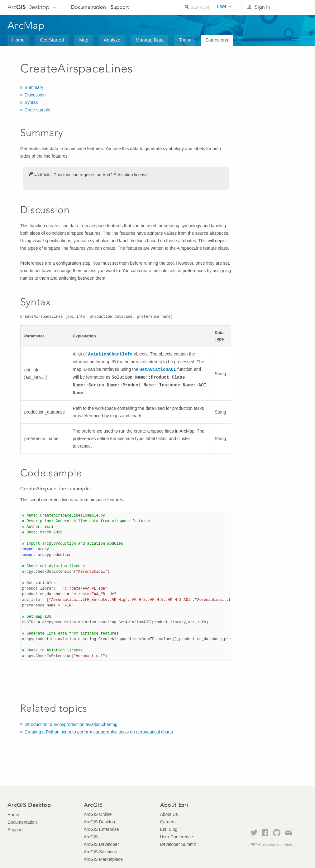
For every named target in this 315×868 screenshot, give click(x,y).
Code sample (38, 110)
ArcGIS (91, 837)
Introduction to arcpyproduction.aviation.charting (71, 724)
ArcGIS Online (98, 814)
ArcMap (26, 25)
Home (18, 40)
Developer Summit (178, 844)
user (222, 6)
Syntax (31, 102)
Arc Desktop (29, 7)
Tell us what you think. (274, 845)
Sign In (262, 7)
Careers (168, 822)
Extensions (217, 40)
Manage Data (150, 40)
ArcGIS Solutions (100, 852)
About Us (169, 814)
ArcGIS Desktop (99, 822)
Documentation (88, 7)
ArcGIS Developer (101, 844)
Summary (34, 87)
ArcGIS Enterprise (101, 829)
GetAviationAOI (158, 370)
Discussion (35, 95)
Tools (185, 40)
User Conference (177, 837)
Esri (294, 7)
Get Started (52, 40)
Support (120, 7)
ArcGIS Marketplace (103, 859)
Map (84, 40)
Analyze (112, 40)
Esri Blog (169, 829)
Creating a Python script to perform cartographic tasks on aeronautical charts (99, 732)
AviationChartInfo (110, 354)
